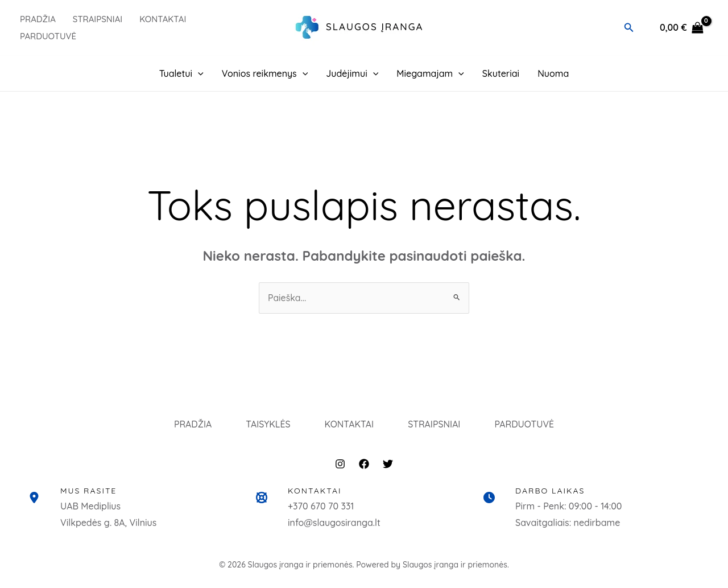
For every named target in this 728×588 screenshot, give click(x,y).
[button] (629, 28)
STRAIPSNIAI (437, 425)
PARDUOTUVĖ (48, 36)
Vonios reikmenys (265, 73)
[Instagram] (340, 467)
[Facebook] (364, 467)
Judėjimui (352, 73)
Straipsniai (98, 19)
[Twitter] (388, 467)
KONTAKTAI (349, 425)
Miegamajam (430, 73)
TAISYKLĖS (265, 425)
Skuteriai (501, 73)
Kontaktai (163, 19)
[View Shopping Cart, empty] (682, 28)
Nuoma (553, 73)
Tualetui (181, 73)
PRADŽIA (38, 19)
